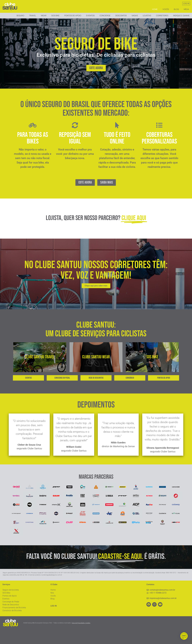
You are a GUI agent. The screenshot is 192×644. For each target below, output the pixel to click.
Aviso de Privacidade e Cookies (81, 637)
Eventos (90, 16)
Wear (44, 16)
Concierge (105, 16)
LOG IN (186, 4)
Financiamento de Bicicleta (14, 622)
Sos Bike (55, 16)
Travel (33, 16)
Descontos (121, 16)
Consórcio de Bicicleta (12, 625)
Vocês (166, 9)
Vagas (135, 16)
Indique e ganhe (181, 16)
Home (155, 9)
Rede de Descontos (11, 619)
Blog (176, 9)
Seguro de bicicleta (11, 604)
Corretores (162, 16)
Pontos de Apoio (73, 16)
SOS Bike (6, 607)
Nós (52, 607)
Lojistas (147, 16)
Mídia (186, 9)
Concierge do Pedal (11, 616)
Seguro (20, 16)
